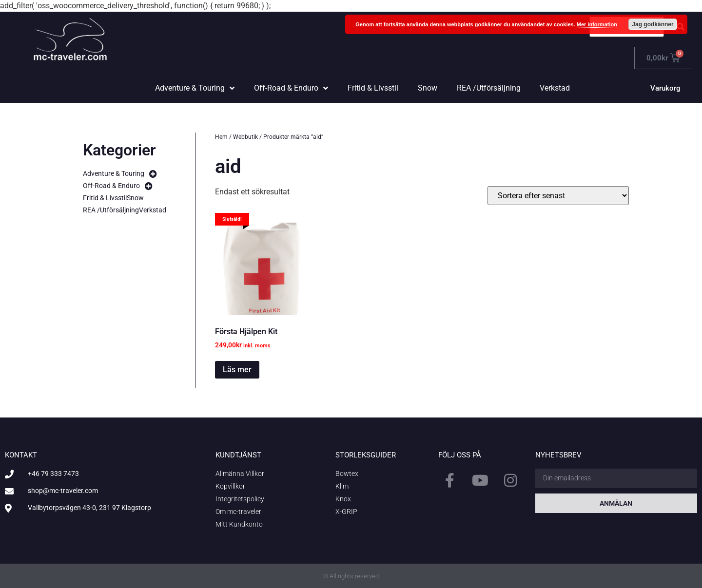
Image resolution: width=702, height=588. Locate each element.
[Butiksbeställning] (558, 196)
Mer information (597, 24)
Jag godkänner (653, 24)
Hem (221, 137)
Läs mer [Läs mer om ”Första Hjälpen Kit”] (237, 370)
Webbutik (245, 137)
